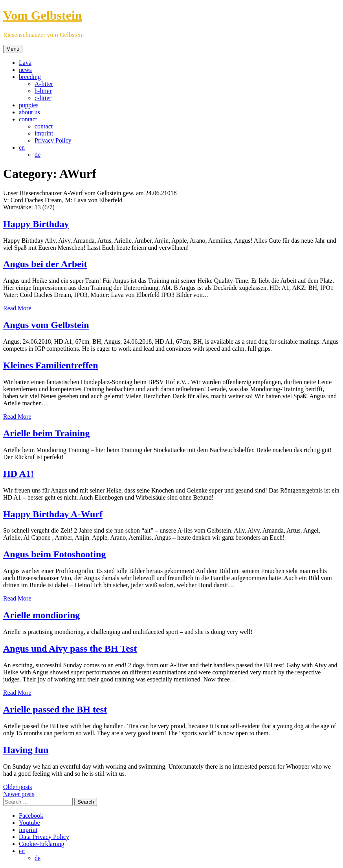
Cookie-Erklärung (42, 844)
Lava (25, 63)
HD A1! (18, 474)
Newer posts (19, 794)
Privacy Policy (53, 140)
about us (29, 112)
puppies (29, 105)
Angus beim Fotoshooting (54, 554)
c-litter (43, 98)
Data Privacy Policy (44, 837)
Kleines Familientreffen (51, 365)
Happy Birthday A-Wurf (53, 514)
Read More (17, 308)
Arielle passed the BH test (55, 709)
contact (28, 119)
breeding (30, 77)
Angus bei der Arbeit (45, 264)
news (25, 70)
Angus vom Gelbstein (46, 325)
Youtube (29, 823)
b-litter (43, 91)
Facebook (31, 816)
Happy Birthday (36, 224)
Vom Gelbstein (43, 15)
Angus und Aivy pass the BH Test (70, 648)
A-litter (44, 84)
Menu (13, 49)
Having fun (26, 750)
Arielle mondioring (41, 615)
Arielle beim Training (46, 433)
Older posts (17, 787)
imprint (44, 133)
